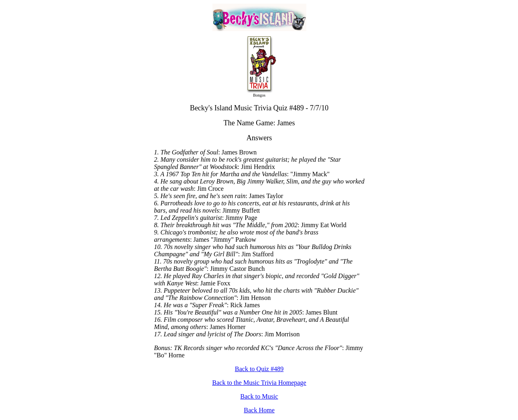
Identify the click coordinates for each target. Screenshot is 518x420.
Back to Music (259, 396)
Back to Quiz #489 (259, 369)
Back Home (259, 410)
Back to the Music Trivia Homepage (259, 383)
